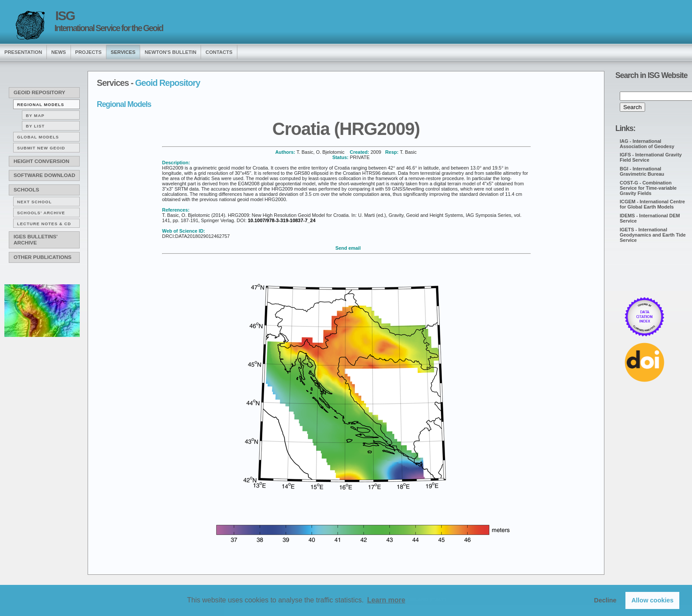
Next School (34, 202)
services (123, 52)
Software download (44, 175)
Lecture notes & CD (44, 224)
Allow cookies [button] (653, 600)
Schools (26, 190)
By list (35, 126)
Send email (348, 248)
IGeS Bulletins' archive (35, 240)
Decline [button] (605, 600)
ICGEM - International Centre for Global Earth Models (652, 204)
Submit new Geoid (41, 148)
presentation (23, 52)
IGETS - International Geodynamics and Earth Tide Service (653, 235)
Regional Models (41, 104)
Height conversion (41, 161)
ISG (65, 16)
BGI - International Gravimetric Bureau (642, 171)
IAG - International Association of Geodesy (647, 144)
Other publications (42, 257)
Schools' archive (41, 213)
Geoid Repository (39, 92)
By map (35, 115)
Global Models (38, 137)
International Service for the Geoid (109, 28)
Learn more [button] (386, 600)
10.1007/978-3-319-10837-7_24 (282, 220)
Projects (88, 52)
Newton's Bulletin (170, 52)
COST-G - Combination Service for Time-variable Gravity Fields (648, 188)
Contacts (219, 52)
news (59, 52)
